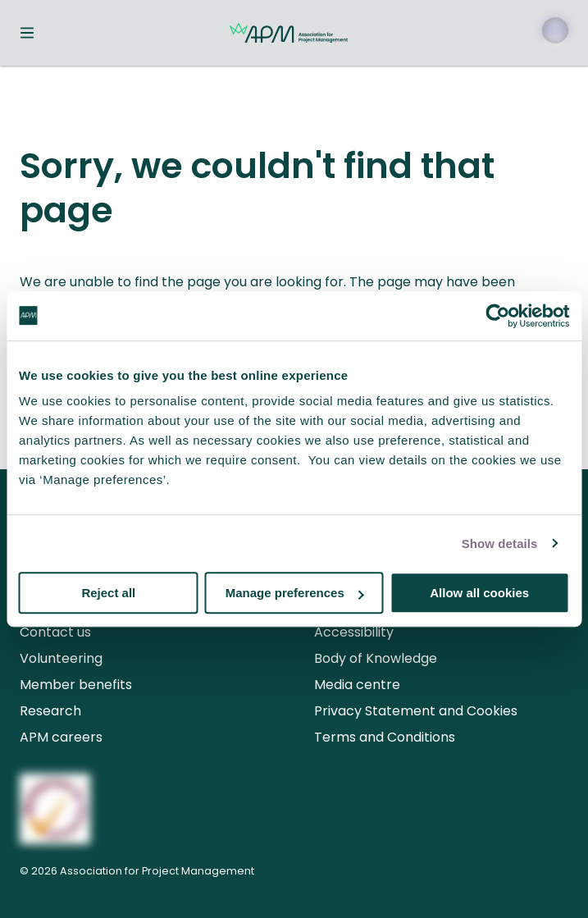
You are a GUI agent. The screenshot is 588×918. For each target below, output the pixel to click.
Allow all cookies (479, 593)
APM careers (61, 737)
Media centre (357, 685)
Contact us (55, 632)
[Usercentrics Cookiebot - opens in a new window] (497, 316)
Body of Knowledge (376, 658)
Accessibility (354, 632)
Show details (500, 543)
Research (50, 711)
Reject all (108, 593)
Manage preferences (295, 593)
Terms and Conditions (385, 737)
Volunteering (61, 658)
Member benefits (76, 685)
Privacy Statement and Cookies (416, 711)
